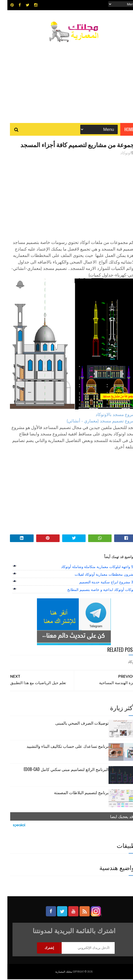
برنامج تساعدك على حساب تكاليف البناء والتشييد (60, 747)
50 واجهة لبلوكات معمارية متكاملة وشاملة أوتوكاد (91, 568)
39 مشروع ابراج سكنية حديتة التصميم (100, 583)
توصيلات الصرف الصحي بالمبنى (75, 724)
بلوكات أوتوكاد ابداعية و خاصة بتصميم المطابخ (94, 590)
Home (122, 130)
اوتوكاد (118, 154)
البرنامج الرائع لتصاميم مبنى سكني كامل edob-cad (59, 770)
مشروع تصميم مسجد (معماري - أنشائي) (95, 422)
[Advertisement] (67, 80)
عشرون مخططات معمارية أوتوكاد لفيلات (98, 575)
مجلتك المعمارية (56, 972)
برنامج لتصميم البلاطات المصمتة (74, 793)
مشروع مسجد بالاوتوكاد (109, 415)
